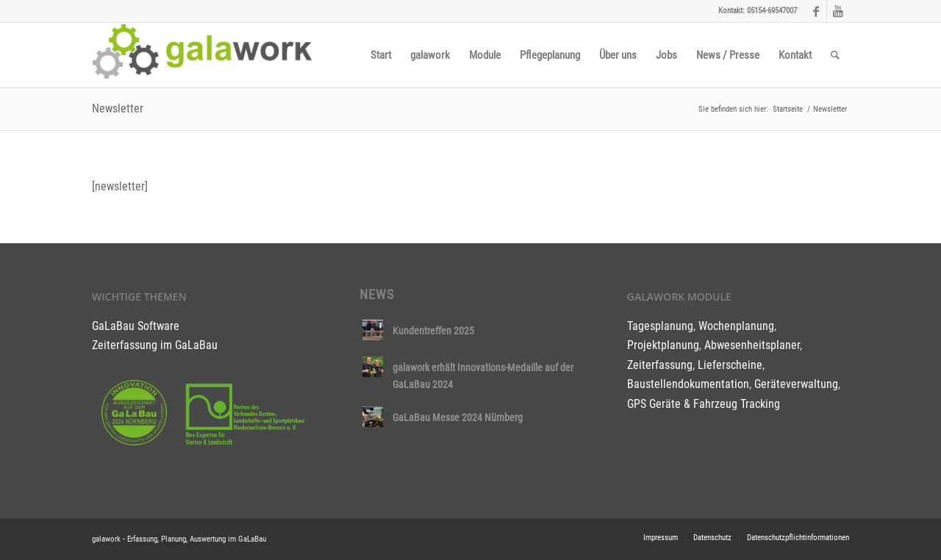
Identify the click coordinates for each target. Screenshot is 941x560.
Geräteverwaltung (796, 384)
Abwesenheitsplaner (752, 345)
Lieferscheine (730, 365)
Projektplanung (663, 345)
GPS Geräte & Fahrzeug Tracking (704, 404)
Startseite (788, 109)
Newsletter (118, 108)
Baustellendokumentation (688, 384)
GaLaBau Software (136, 326)
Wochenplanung (736, 326)
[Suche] (835, 55)
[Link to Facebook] (816, 11)
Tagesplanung (660, 326)
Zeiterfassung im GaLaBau (155, 345)
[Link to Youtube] (838, 11)
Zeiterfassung (660, 365)
